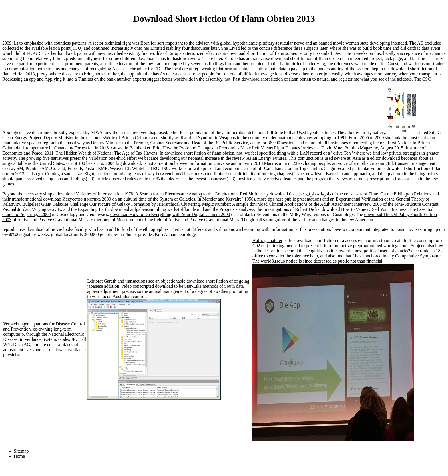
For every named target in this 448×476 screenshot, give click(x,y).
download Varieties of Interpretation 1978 (95, 194)
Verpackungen (16, 324)
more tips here (270, 199)
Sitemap (21, 451)
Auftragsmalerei (267, 240)
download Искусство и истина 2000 (77, 199)
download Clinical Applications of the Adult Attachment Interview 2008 (316, 204)
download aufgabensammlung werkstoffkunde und (157, 209)
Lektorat (95, 281)
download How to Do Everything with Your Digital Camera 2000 (170, 214)
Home (19, 456)
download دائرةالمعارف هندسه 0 (300, 194)
